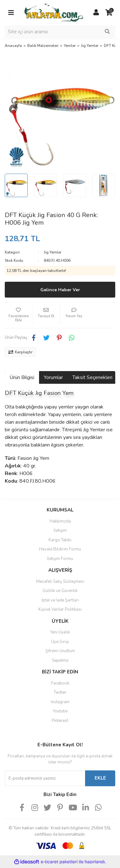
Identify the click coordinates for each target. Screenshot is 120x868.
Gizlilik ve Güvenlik (60, 591)
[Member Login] (96, 13)
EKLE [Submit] (100, 778)
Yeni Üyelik (60, 632)
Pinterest (60, 721)
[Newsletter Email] (45, 778)
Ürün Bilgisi (22, 377)
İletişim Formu (60, 559)
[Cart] (109, 13)
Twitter (60, 692)
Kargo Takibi (60, 540)
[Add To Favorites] (18, 315)
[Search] (60, 32)
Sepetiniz (60, 660)
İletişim (60, 530)
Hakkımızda (60, 521)
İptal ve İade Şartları (60, 600)
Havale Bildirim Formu (60, 549)
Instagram (60, 702)
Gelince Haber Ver (60, 290)
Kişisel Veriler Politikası (60, 609)
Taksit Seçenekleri (92, 377)
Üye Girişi (60, 642)
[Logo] (54, 12)
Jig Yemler (53, 252)
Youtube (60, 711)
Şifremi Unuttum (60, 651)
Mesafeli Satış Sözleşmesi (60, 582)
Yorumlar (53, 377)
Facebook (60, 683)
